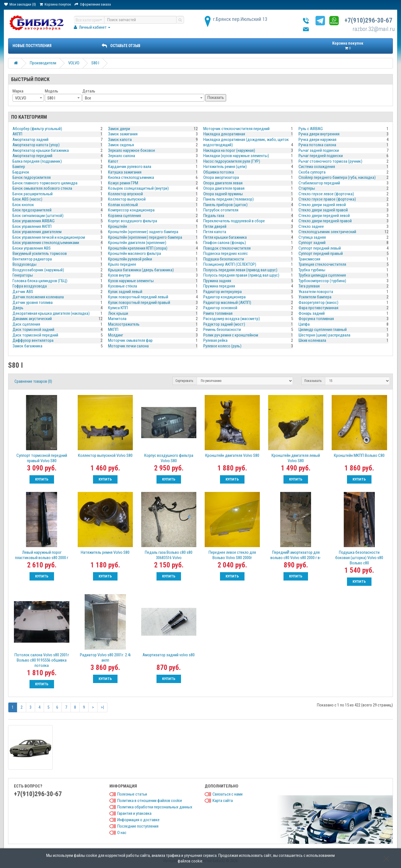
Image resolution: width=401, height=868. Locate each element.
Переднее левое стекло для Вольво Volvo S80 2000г (232, 555)
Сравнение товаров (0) (33, 381)
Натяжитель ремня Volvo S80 (105, 552)
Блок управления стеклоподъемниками (46, 243)
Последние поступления (138, 826)
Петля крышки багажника (225, 237)
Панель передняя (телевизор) (228, 199)
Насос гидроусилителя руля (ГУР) (232, 161)
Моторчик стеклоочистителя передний (236, 129)
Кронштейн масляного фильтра (135, 253)
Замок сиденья (121, 145)
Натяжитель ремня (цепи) (225, 167)
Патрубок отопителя (221, 210)
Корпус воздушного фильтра (133, 221)
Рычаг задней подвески (319, 150)
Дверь (18, 308)
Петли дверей (215, 226)
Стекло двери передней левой (324, 216)
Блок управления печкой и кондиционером (49, 237)
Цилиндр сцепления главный (323, 330)
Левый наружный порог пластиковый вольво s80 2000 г (42, 555)
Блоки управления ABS (32, 248)
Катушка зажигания (125, 172)
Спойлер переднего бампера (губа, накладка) (337, 177)
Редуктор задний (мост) (224, 324)
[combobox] (28, 98)
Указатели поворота (316, 292)
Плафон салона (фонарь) (225, 243)
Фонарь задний (312, 313)
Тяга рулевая (309, 286)
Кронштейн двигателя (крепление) (137, 243)
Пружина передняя (219, 286)
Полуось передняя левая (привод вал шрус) (240, 270)
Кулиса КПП (118, 308)
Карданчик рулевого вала (130, 167)
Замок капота (120, 140)
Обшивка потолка (219, 172)
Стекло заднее (311, 226)
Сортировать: (185, 381)
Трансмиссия (309, 259)
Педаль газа (214, 216)
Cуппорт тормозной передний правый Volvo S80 (42, 458)
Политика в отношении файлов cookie (150, 801)
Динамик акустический (32, 319)
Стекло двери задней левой (322, 205)
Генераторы (23, 275)
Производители (43, 63)
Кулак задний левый (125, 292)
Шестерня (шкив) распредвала (324, 335)
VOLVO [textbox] (21, 98)
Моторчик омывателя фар (130, 340)
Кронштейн (118, 226)
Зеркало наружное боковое (132, 150)
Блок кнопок (23, 205)
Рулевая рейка (215, 340)
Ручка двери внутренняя (319, 134)
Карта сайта (223, 801)
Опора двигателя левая (223, 183)
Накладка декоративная (224, 134)
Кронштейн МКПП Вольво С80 (359, 455)
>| (102, 707)
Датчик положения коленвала (38, 297)
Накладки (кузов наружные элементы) (236, 156)
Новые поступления (32, 46)
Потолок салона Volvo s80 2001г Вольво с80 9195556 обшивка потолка (42, 660)
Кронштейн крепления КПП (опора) (138, 248)
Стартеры (307, 188)
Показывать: (313, 381)
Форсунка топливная (316, 319)
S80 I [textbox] (51, 98)
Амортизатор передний (32, 156)
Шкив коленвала (312, 340)
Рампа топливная (218, 313)
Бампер (19, 167)
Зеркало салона (122, 156)
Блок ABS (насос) (27, 199)
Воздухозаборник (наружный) (38, 270)
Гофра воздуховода (30, 286)
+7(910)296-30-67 (368, 20)
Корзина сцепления (124, 216)
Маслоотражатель (124, 324)
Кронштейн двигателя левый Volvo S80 (296, 458)
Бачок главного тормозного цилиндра (45, 183)
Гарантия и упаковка (134, 813)
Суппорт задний (312, 243)
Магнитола (117, 319)
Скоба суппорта (312, 172)
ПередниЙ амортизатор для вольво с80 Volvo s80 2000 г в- (296, 555)
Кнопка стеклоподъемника (131, 177)
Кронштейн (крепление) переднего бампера (145, 237)
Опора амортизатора (221, 177)
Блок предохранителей (32, 210)
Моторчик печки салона (128, 346)
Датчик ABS (23, 292)
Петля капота (215, 232)
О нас (122, 833)
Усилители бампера (315, 297)
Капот (113, 161)
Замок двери (119, 129)
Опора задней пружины (223, 194)
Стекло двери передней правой (325, 221)
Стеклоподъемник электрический (327, 232)
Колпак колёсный (123, 205)
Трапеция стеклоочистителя (322, 264)
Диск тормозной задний (33, 330)
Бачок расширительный (33, 194)
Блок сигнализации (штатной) (38, 216)
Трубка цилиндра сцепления (322, 275)
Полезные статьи (132, 794)
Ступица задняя (312, 237)
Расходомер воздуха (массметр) (232, 319)
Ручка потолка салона (317, 145)
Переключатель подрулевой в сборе (234, 221)
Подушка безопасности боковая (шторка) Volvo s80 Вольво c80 (359, 558)
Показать (216, 97)
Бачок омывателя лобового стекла (42, 188)
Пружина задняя (217, 281)
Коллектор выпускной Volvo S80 (105, 455)
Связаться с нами (228, 794)
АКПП (17, 134)
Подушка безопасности (224, 259)
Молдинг (116, 335)
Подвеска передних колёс (226, 253)
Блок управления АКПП (32, 226)
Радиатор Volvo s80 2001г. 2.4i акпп (105, 658)
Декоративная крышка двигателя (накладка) (51, 313)
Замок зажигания (123, 134)
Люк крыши (118, 313)
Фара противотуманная (318, 308)
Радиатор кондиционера (224, 297)
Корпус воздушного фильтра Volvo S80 (169, 458)
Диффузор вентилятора (33, 340)
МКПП (113, 330)
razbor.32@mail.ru (374, 29)
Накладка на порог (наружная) (229, 150)
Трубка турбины (312, 270)
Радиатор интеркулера (222, 292)
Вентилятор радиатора (32, 259)
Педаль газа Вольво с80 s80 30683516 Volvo (169, 555)
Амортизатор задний (30, 140)
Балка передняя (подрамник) (37, 161)
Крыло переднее (122, 264)
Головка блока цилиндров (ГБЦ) (40, 281)
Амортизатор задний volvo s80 (169, 655)
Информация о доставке (138, 820)
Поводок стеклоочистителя (227, 248)
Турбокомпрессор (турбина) (322, 281)
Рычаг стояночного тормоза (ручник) (330, 161)
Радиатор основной (220, 308)
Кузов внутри (119, 275)
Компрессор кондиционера (131, 210)
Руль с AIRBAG (311, 129)
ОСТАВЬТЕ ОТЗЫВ (121, 46)
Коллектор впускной (125, 194)
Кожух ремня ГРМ (123, 183)
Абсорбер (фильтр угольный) (37, 129)
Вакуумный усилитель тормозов (40, 253)
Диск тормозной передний (35, 335)
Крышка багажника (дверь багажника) (141, 270)
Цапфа (304, 324)
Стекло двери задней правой (323, 210)
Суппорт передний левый (320, 248)
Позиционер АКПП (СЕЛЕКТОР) (230, 264)
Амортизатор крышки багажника (41, 150)
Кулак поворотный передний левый (138, 297)
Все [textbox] (88, 98)
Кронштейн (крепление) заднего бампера (143, 232)
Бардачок (21, 172)
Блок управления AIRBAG (34, 221)
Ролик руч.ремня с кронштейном (231, 335)
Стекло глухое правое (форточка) (327, 199)
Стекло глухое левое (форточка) (326, 194)
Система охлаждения (317, 167)
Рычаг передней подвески (321, 156)
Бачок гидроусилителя (32, 177)
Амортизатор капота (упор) (36, 145)
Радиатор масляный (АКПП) (227, 303)
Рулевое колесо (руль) (222, 346)
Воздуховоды (25, 264)
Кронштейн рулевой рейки (130, 259)
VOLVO (74, 63)
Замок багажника (27, 346)
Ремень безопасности (222, 330)
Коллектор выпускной (127, 199)
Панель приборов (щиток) (225, 205)
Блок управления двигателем (37, 232)
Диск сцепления (26, 324)
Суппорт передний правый (321, 253)
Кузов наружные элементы (131, 281)
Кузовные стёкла (123, 286)
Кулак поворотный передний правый (139, 303)
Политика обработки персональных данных (155, 807)
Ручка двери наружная (317, 140)
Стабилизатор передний (319, 183)
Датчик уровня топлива (33, 303)
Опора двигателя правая (224, 188)
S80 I (95, 63)
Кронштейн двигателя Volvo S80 (232, 455)
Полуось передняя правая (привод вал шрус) (241, 275)
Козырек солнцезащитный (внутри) (138, 188)
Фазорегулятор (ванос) (318, 303)
